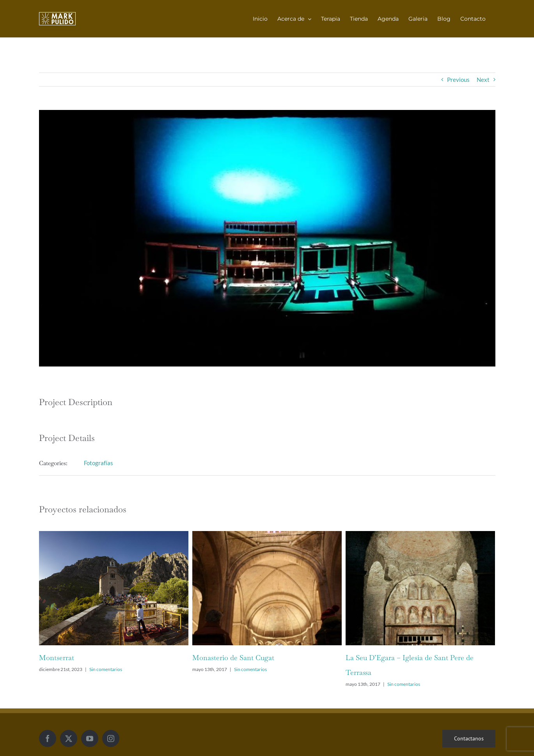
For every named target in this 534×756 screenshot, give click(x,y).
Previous (458, 80)
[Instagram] (111, 738)
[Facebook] (48, 738)
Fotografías (98, 463)
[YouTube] (90, 738)
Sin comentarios (106, 669)
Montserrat (57, 658)
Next (483, 80)
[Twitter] (69, 738)
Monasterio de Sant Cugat (233, 658)
